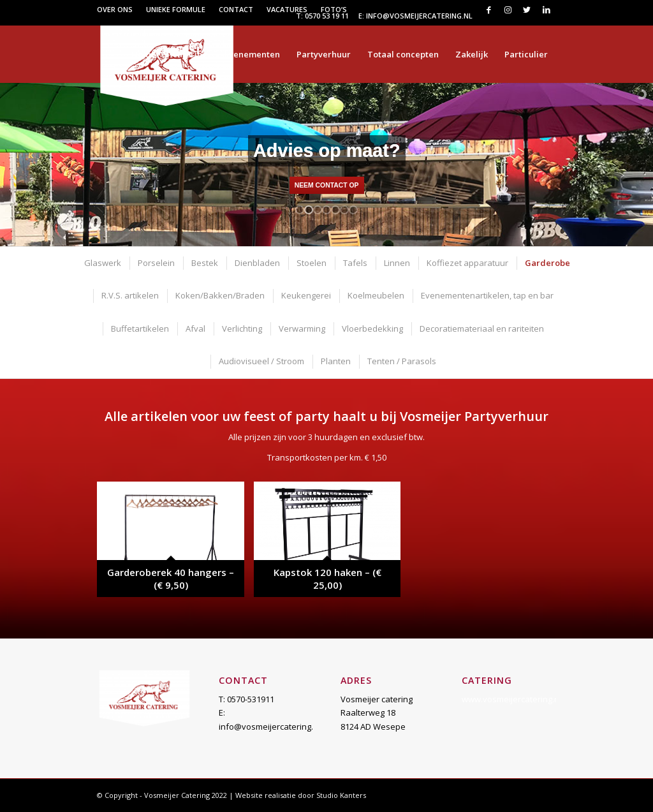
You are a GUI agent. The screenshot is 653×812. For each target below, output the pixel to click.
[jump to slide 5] (335, 210)
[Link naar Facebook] (489, 10)
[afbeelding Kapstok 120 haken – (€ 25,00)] (332, 544)
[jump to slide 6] (344, 210)
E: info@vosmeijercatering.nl (415, 16)
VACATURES (287, 9)
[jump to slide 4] (326, 210)
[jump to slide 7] (353, 210)
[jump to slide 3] (318, 210)
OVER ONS (115, 9)
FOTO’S (334, 9)
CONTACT (236, 9)
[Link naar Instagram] (508, 10)
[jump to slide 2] (309, 210)
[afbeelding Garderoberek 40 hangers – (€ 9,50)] (175, 544)
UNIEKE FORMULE (176, 9)
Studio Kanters (341, 795)
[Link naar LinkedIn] (547, 10)
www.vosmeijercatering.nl (511, 699)
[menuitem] (118, 10)
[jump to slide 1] (300, 210)
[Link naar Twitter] (527, 10)
